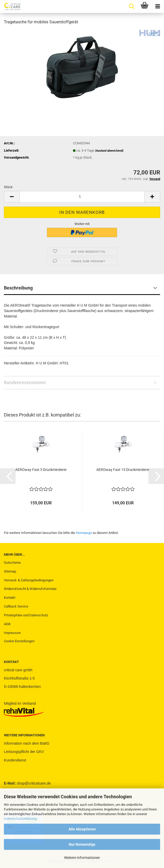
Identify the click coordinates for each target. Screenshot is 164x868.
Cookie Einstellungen (19, 641)
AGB (7, 624)
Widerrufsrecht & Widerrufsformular (30, 589)
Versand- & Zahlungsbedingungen (29, 580)
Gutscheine (12, 563)
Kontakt (10, 598)
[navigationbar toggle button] (158, 6)
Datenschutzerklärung (20, 819)
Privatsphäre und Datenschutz (26, 615)
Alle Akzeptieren (82, 829)
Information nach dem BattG (27, 743)
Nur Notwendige (82, 844)
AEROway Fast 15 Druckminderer (123, 470)
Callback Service (16, 606)
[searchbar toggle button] (132, 6)
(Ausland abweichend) (109, 151)
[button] (12, 197)
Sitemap (10, 571)
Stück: (9, 187)
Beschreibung (18, 288)
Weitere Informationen (82, 858)
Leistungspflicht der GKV (24, 752)
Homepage (84, 533)
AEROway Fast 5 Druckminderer (41, 470)
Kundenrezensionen (25, 382)
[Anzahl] (82, 197)
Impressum (12, 633)
